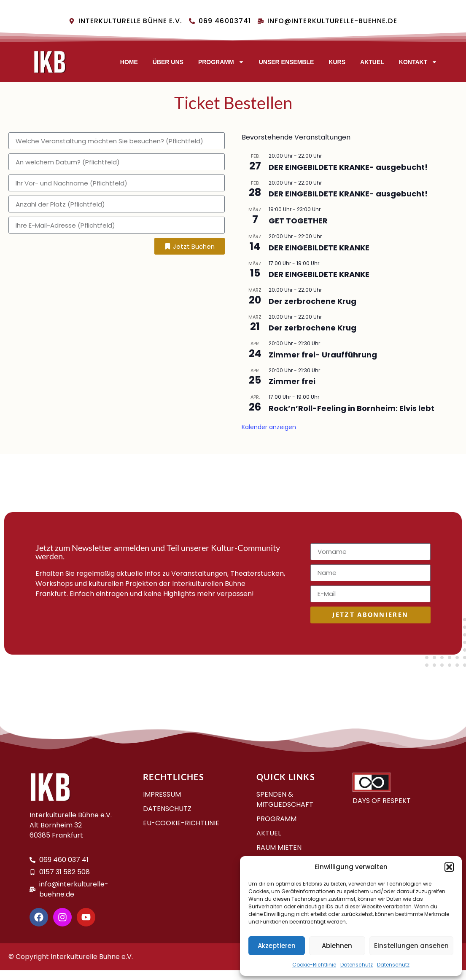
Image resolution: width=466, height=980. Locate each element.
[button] (449, 867)
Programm (221, 62)
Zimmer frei (292, 381)
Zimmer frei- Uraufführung (323, 355)
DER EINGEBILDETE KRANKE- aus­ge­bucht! (348, 167)
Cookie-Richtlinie (314, 965)
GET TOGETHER (298, 221)
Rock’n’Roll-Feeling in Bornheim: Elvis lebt (352, 408)
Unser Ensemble (287, 62)
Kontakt (418, 62)
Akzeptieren (277, 946)
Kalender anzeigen (269, 427)
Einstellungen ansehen (411, 946)
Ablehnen (337, 946)
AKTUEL (372, 62)
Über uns (168, 62)
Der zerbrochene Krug (312, 301)
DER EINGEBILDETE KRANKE (319, 248)
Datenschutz (357, 965)
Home (129, 62)
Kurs (337, 62)
